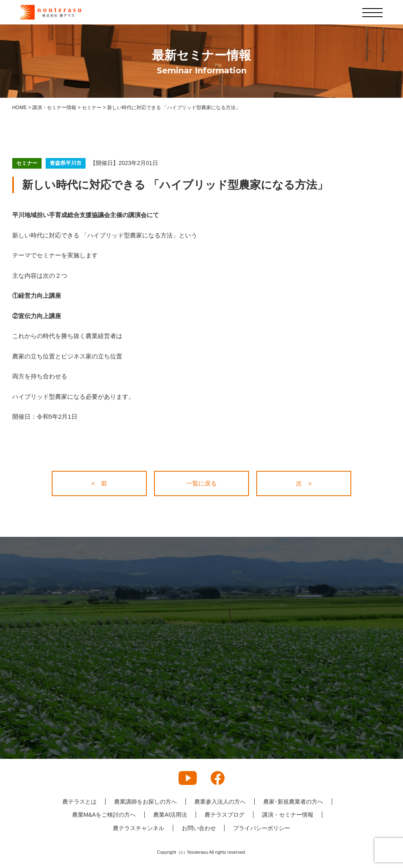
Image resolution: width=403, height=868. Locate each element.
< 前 (99, 483)
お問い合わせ (199, 828)
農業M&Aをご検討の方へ (104, 815)
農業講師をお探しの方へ (145, 802)
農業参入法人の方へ (220, 802)
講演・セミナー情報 (288, 815)
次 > (304, 483)
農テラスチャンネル (139, 828)
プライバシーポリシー (262, 828)
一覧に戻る (201, 483)
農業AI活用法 (170, 815)
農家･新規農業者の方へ (293, 802)
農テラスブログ (225, 815)
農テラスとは (79, 802)
